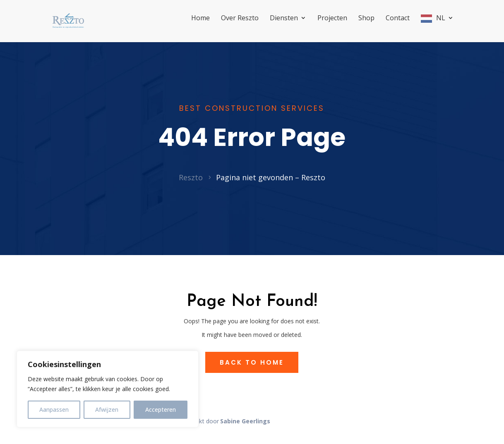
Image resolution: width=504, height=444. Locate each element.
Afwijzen (107, 409)
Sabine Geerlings (245, 430)
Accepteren (161, 409)
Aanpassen (54, 409)
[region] (108, 389)
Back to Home (252, 371)
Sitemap (162, 430)
